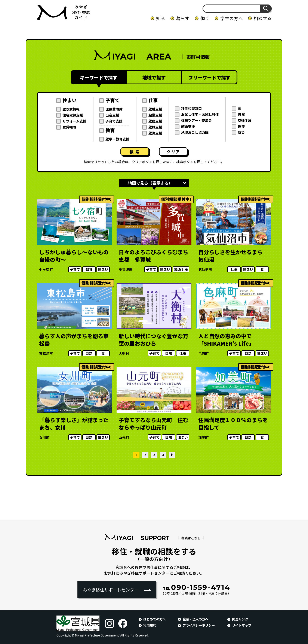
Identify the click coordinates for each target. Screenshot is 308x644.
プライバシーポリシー (199, 625)
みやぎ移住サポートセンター (111, 590)
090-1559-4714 (197, 587)
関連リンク (240, 619)
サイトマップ (242, 625)
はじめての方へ (155, 619)
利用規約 (150, 625)
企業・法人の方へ (195, 619)
